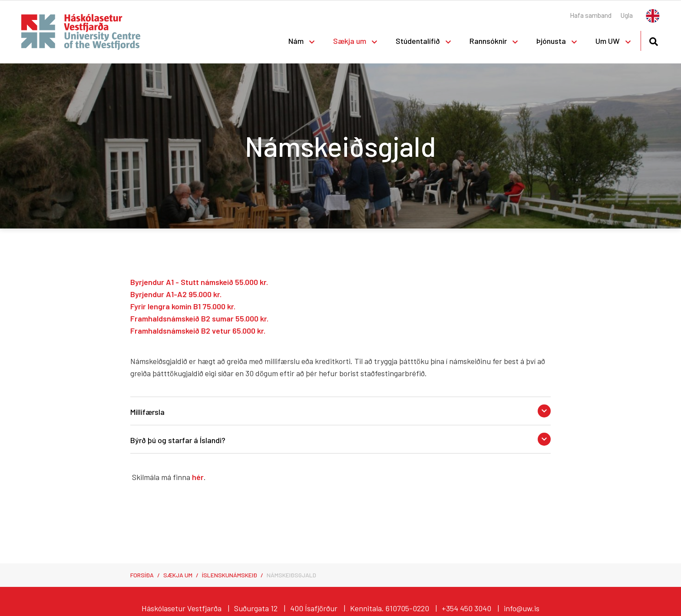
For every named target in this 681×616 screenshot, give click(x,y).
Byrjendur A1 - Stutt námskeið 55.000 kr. (199, 282)
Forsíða (142, 575)
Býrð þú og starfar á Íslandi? (178, 440)
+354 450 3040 (466, 608)
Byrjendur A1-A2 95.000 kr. (176, 294)
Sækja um (178, 575)
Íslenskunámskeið (230, 575)
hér (198, 477)
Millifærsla (147, 412)
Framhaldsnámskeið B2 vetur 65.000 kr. (198, 331)
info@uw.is (522, 608)
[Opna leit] (653, 40)
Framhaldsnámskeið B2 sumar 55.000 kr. (199, 318)
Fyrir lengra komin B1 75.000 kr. (183, 306)
